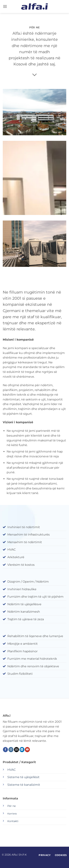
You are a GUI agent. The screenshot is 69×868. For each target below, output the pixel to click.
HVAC (11, 770)
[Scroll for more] (35, 75)
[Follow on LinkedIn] (22, 750)
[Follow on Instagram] (11, 750)
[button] (5, 6)
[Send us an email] (16, 750)
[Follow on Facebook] (5, 750)
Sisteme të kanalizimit (24, 785)
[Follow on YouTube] (27, 750)
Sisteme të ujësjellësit (23, 777)
